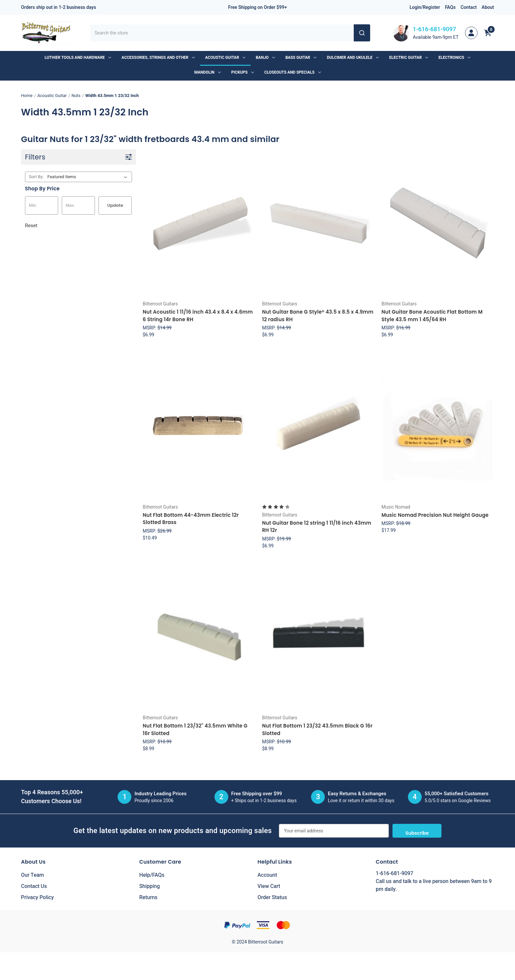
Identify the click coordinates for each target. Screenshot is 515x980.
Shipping (150, 886)
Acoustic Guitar (225, 58)
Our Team (33, 875)
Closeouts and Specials (293, 72)
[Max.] (78, 205)
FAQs (450, 7)
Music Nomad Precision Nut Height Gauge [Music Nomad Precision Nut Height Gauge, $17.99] (435, 515)
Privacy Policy (37, 897)
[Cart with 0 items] (488, 33)
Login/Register (425, 7)
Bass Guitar (301, 58)
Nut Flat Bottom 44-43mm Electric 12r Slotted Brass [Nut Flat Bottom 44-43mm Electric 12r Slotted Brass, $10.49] (191, 519)
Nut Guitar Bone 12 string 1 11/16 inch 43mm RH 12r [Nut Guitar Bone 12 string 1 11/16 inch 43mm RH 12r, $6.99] (317, 527)
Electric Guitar (409, 58)
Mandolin (207, 72)
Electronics (454, 58)
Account (267, 875)
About (488, 7)
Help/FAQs (152, 875)
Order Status (272, 897)
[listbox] (89, 177)
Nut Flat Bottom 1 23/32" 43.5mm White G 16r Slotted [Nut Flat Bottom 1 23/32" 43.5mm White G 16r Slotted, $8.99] (195, 729)
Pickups (243, 72)
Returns (148, 897)
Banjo (265, 58)
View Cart (269, 886)
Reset (31, 226)
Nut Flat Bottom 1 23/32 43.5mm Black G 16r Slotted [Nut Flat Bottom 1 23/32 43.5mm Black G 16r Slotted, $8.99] (317, 729)
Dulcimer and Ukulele (353, 58)
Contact (469, 7)
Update (115, 205)
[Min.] (42, 205)
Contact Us (34, 886)
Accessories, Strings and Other (158, 58)
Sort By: (36, 177)
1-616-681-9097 (435, 29)
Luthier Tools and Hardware (78, 58)
